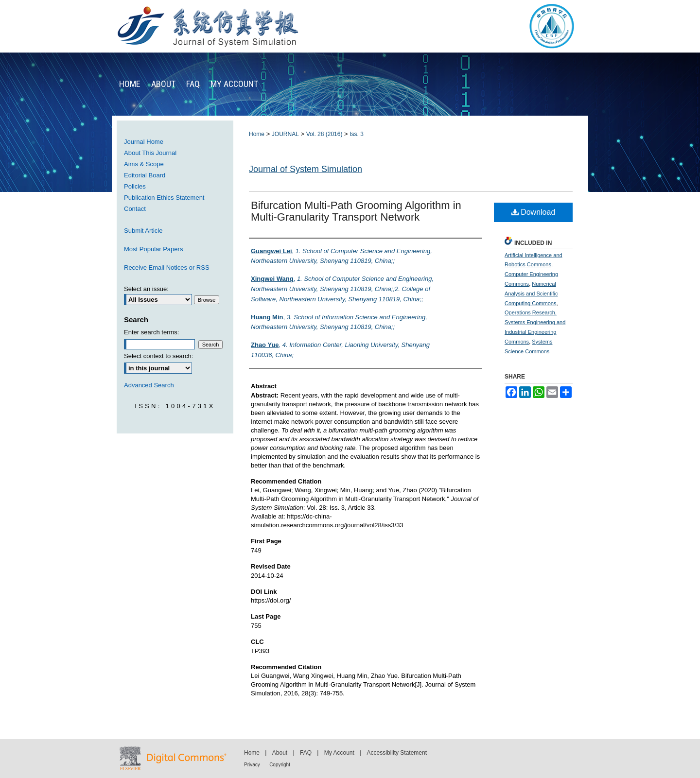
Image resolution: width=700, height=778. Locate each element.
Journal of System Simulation (306, 169)
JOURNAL (285, 134)
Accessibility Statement (397, 753)
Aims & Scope (144, 164)
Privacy (252, 765)
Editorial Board (145, 175)
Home (257, 134)
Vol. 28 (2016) (324, 134)
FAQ (306, 753)
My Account (339, 753)
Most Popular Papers (153, 249)
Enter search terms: (151, 332)
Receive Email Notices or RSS (167, 268)
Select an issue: (146, 289)
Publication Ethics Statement (164, 198)
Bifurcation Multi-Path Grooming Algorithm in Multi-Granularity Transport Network (356, 211)
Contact (135, 209)
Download (534, 212)
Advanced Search (149, 385)
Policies (135, 186)
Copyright (280, 765)
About (280, 753)
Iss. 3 (357, 134)
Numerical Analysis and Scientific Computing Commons (531, 294)
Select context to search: (158, 356)
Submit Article (143, 231)
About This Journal (150, 153)
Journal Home (144, 142)
